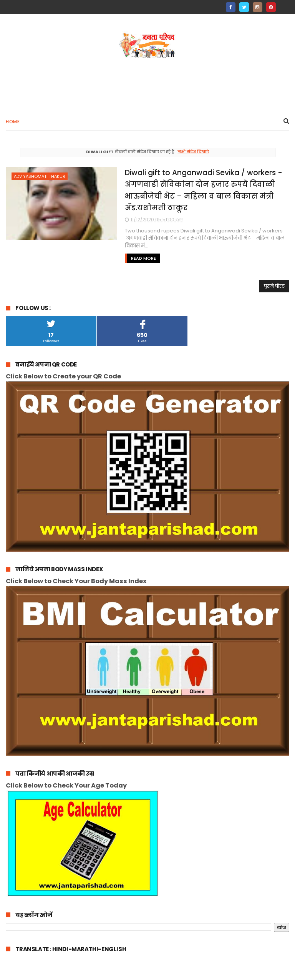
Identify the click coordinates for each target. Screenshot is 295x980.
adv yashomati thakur (40, 176)
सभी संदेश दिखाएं (193, 152)
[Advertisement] (147, 83)
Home (13, 122)
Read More (143, 258)
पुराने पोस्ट (274, 286)
